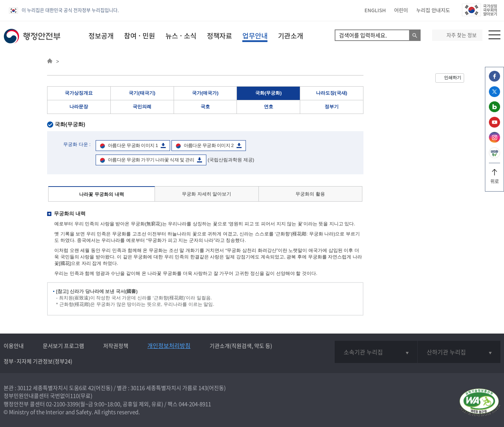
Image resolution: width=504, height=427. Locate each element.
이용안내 (14, 346)
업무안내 (255, 35)
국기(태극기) (142, 93)
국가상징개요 (79, 93)
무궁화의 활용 (310, 194)
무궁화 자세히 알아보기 (207, 194)
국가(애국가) (205, 93)
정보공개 (101, 35)
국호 (205, 107)
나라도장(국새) (332, 93)
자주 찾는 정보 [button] (462, 35)
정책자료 (219, 35)
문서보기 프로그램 (63, 346)
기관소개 (290, 35)
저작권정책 (116, 346)
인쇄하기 (453, 78)
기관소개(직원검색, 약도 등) (241, 346)
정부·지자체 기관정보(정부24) (38, 361)
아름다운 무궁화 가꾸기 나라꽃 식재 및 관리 (151, 160)
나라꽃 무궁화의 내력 (101, 194)
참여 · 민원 (139, 35)
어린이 (401, 10)
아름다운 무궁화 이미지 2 (209, 145)
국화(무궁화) (269, 93)
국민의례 (142, 107)
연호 (269, 107)
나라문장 (79, 107)
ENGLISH (375, 10)
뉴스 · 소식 (181, 35)
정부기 (332, 107)
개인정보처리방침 (169, 345)
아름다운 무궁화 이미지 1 (133, 145)
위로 (494, 178)
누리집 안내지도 (433, 10)
